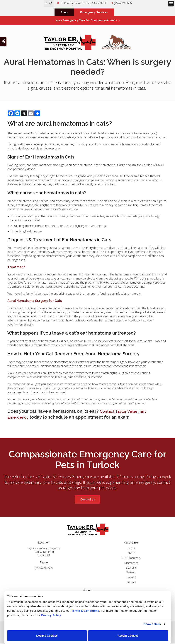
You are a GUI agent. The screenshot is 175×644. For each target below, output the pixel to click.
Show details (152, 624)
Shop (64, 13)
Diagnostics (131, 563)
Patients (131, 573)
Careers (131, 578)
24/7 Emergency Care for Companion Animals (86, 21)
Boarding (131, 568)
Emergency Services (94, 13)
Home (131, 549)
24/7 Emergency (131, 559)
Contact (131, 583)
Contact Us (88, 500)
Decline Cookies (47, 636)
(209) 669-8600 (123, 3)
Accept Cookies (128, 636)
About (131, 554)
